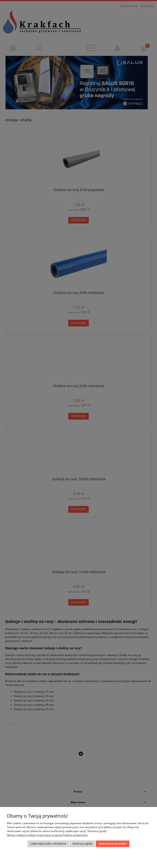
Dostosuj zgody (82, 844)
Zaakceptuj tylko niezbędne (48, 844)
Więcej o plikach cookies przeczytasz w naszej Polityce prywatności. (48, 835)
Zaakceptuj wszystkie (113, 844)
